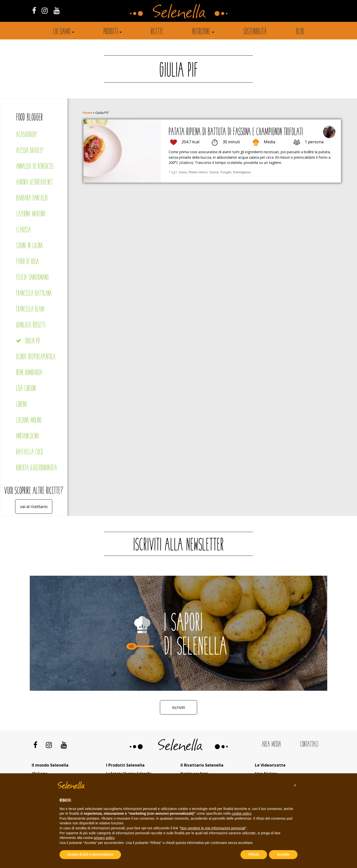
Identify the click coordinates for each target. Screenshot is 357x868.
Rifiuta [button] (254, 854)
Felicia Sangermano (32, 278)
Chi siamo (62, 32)
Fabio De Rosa (28, 262)
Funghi (226, 172)
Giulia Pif (33, 341)
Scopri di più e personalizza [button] (90, 854)
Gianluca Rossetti (31, 325)
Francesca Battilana (34, 294)
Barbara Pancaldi (32, 198)
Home (87, 113)
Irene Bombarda (29, 373)
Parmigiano (242, 172)
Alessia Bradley (30, 151)
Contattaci (309, 745)
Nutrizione (201, 32)
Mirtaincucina (28, 436)
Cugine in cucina (30, 246)
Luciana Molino (29, 421)
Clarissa (23, 230)
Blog (300, 32)
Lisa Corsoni (26, 389)
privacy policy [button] (104, 838)
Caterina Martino (31, 214)
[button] (295, 785)
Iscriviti (178, 707)
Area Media (271, 745)
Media (269, 142)
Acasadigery (26, 135)
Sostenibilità (255, 32)
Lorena (22, 405)
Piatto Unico (198, 172)
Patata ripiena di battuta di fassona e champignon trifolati (236, 132)
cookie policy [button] (241, 813)
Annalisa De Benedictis (35, 167)
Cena (183, 172)
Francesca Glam (30, 310)
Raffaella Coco (29, 452)
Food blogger (30, 118)
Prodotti (111, 32)
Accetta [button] (283, 854)
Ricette (157, 32)
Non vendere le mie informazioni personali (213, 828)
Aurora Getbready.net (34, 183)
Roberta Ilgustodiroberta (37, 468)
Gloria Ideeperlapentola (36, 357)
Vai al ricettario (34, 507)
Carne (214, 172)
